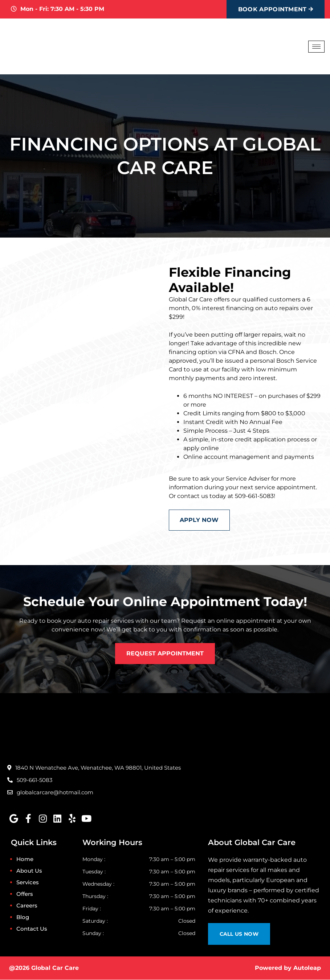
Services (28, 883)
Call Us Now (239, 934)
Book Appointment (276, 9)
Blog (23, 917)
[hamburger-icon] (316, 47)
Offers (25, 894)
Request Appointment (165, 653)
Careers (27, 906)
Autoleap (307, 968)
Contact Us (32, 929)
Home (25, 859)
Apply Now (199, 520)
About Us (29, 871)
